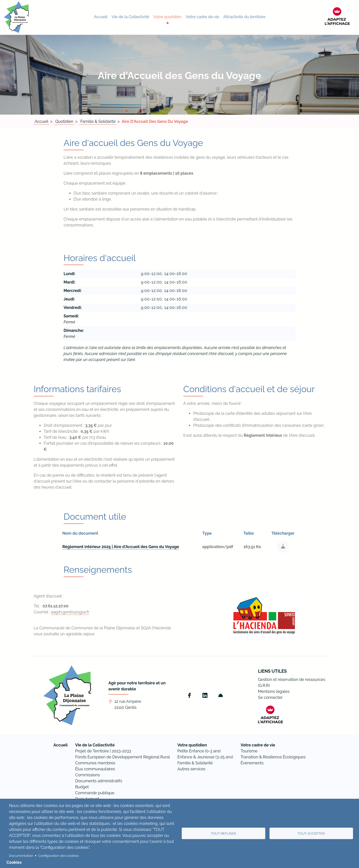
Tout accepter (311, 833)
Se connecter (270, 697)
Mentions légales (274, 691)
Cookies (14, 862)
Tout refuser (224, 833)
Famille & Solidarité (98, 121)
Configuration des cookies (59, 856)
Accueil (42, 121)
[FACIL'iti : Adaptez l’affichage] (343, 17)
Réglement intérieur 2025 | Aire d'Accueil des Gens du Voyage (121, 547)
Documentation (21, 856)
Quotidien (64, 121)
